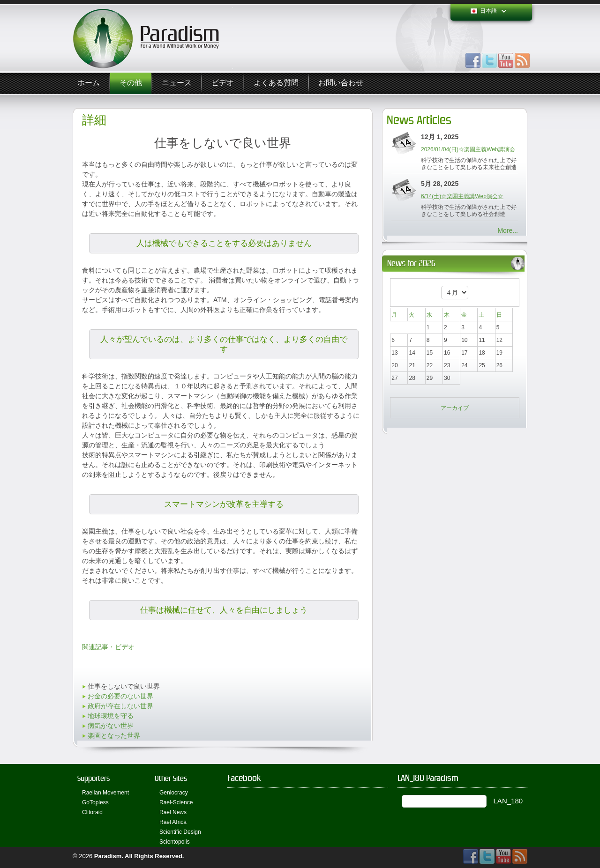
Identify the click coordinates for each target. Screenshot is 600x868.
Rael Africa (173, 822)
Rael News (173, 812)
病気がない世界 (111, 726)
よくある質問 (276, 83)
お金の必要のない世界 (120, 696)
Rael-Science (176, 802)
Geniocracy (174, 793)
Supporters (94, 778)
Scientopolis (175, 842)
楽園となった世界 (114, 735)
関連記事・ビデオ (108, 647)
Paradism (108, 856)
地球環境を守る (111, 716)
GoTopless (95, 802)
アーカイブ (455, 408)
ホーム (89, 83)
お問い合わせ (341, 83)
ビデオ (223, 83)
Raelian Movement (105, 793)
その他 (131, 83)
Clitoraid (92, 812)
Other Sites (171, 778)
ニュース (177, 83)
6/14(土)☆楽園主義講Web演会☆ (462, 196)
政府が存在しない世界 (120, 706)
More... (508, 230)
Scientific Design (180, 832)
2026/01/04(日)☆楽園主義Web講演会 (468, 149)
